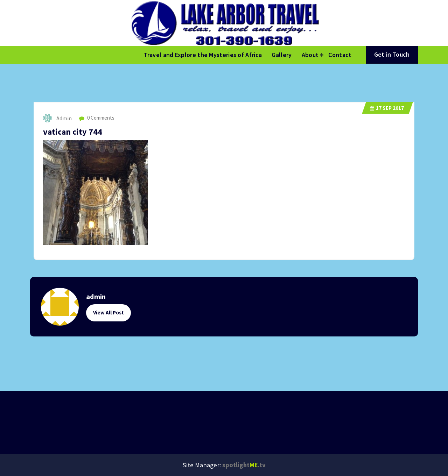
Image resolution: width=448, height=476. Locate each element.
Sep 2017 (387, 108)
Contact (340, 55)
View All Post (108, 312)
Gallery (282, 55)
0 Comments (97, 118)
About (310, 55)
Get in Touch (392, 54)
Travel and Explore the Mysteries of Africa (203, 55)
